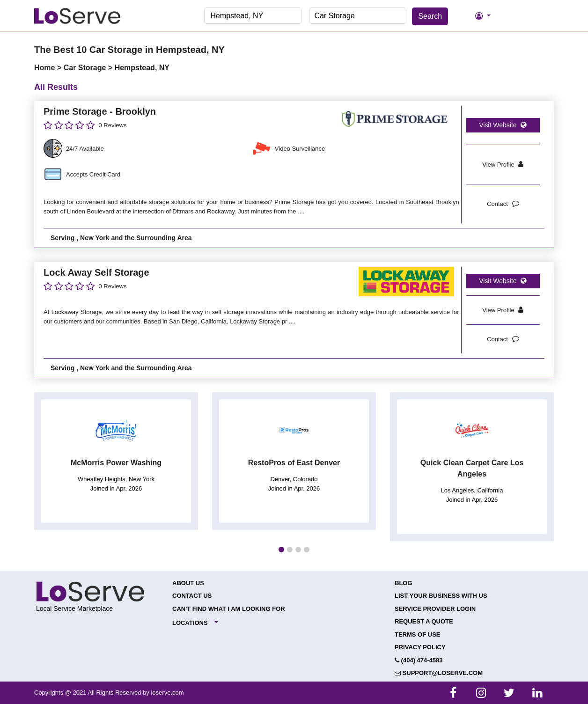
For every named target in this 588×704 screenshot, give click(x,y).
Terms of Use (418, 634)
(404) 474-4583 (419, 660)
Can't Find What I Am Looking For (229, 609)
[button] (281, 550)
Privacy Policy (420, 647)
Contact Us (192, 596)
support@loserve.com (439, 673)
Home (46, 68)
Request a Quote (424, 621)
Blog (404, 583)
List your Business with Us (441, 596)
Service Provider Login (435, 609)
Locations (190, 623)
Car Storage (86, 68)
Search (430, 16)
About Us (188, 583)
